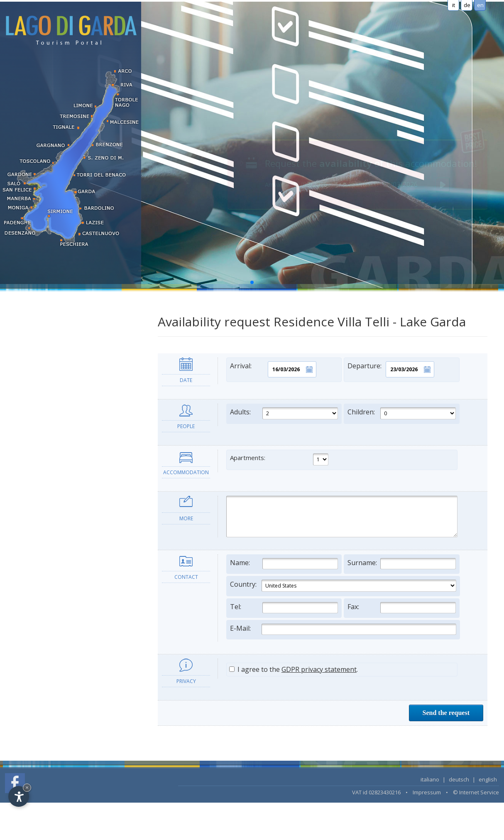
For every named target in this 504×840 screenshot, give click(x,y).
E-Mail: (343, 629)
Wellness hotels (32, 417)
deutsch (459, 779)
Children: (402, 413)
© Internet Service (476, 792)
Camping (23, 384)
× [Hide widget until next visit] (27, 787)
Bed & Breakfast (33, 368)
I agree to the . (294, 669)
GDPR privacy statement (319, 669)
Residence (24, 319)
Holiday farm (28, 352)
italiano (430, 779)
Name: (284, 564)
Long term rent (31, 400)
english (488, 779)
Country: (343, 586)
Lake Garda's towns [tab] (37, 511)
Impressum (427, 792)
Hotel (18, 303)
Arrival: (273, 369)
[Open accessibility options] (19, 796)
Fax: (402, 608)
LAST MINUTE (30, 433)
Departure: (391, 369)
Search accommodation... (45, 449)
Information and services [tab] (45, 479)
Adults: (284, 413)
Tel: (284, 608)
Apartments (27, 336)
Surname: (402, 564)
